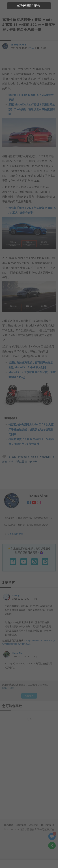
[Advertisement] (29, 58)
